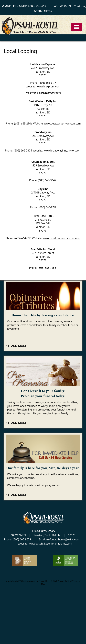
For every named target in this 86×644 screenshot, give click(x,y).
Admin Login (12, 581)
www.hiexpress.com (49, 86)
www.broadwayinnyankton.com (62, 151)
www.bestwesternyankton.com (62, 123)
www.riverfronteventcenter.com (62, 238)
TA (54, 581)
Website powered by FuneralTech (35, 581)
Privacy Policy (64, 581)
